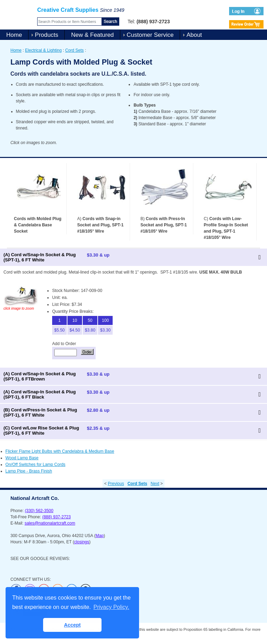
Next (155, 484)
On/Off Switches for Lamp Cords (36, 465)
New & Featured (92, 35)
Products (46, 35)
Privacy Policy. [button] (111, 607)
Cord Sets (74, 50)
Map (100, 536)
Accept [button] (72, 625)
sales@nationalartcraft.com (50, 523)
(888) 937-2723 (56, 517)
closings (82, 542)
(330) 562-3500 (39, 511)
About (194, 35)
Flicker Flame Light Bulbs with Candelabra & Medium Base (60, 451)
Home (14, 35)
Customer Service (150, 35)
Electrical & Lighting (43, 50)
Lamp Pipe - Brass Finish (29, 471)
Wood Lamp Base (22, 458)
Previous (116, 484)
